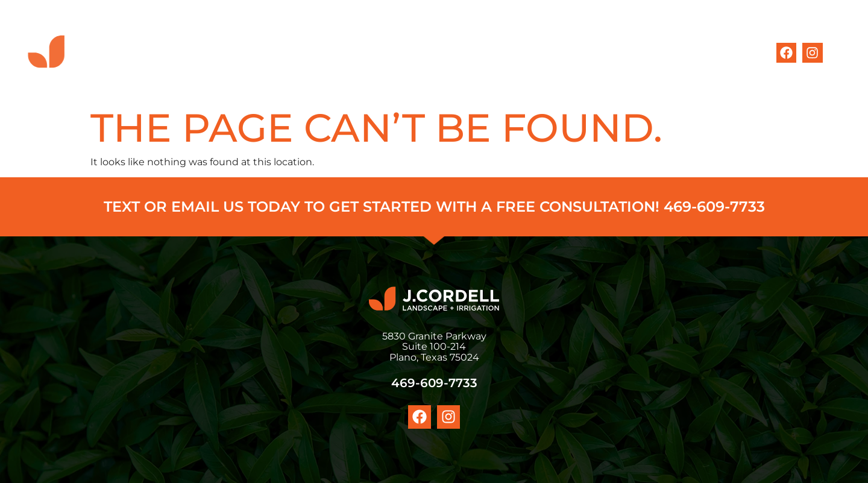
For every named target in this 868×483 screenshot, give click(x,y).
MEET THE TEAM (538, 53)
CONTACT (702, 53)
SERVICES (453, 53)
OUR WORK (628, 53)
